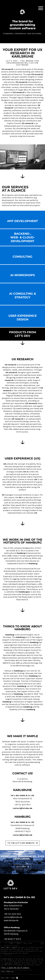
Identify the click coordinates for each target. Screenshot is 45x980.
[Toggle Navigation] (41, 8)
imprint (25, 953)
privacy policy (7, 953)
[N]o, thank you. (8, 971)
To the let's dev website (21, 843)
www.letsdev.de (11, 920)
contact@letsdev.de (22, 808)
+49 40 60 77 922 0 (22, 831)
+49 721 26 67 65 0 (22, 805)
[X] (42, 943)
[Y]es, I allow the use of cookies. (15, 968)
